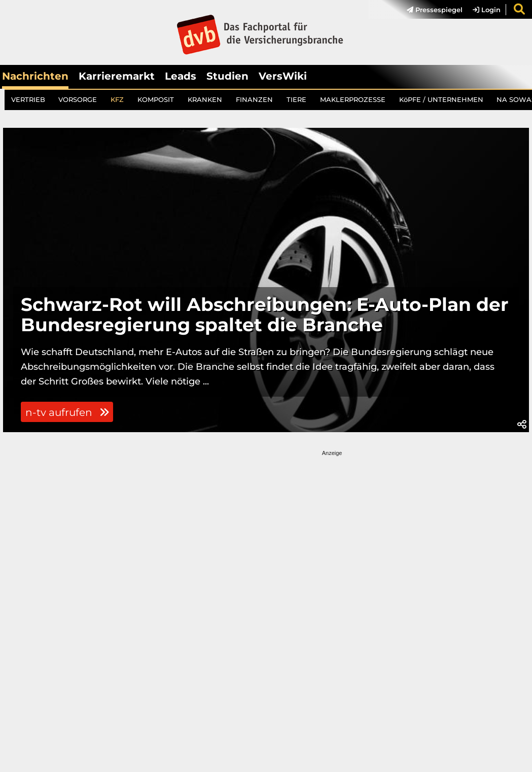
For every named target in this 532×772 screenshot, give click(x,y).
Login (487, 10)
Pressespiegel (435, 10)
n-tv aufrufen (67, 412)
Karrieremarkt (117, 76)
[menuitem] (430, 10)
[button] (522, 425)
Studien (227, 76)
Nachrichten (35, 76)
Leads (181, 76)
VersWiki (283, 76)
